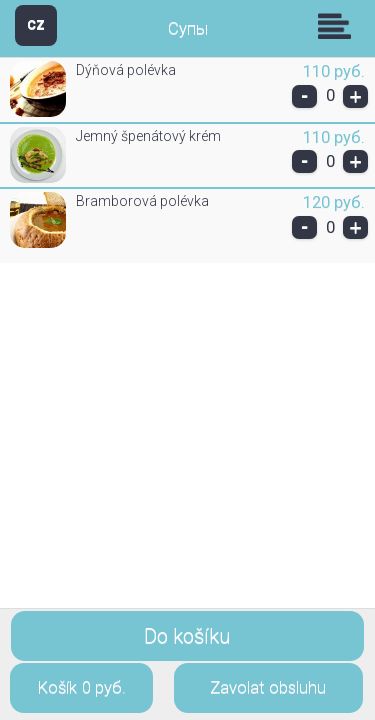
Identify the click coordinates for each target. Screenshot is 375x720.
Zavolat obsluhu (268, 687)
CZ (36, 24)
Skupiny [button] (339, 26)
